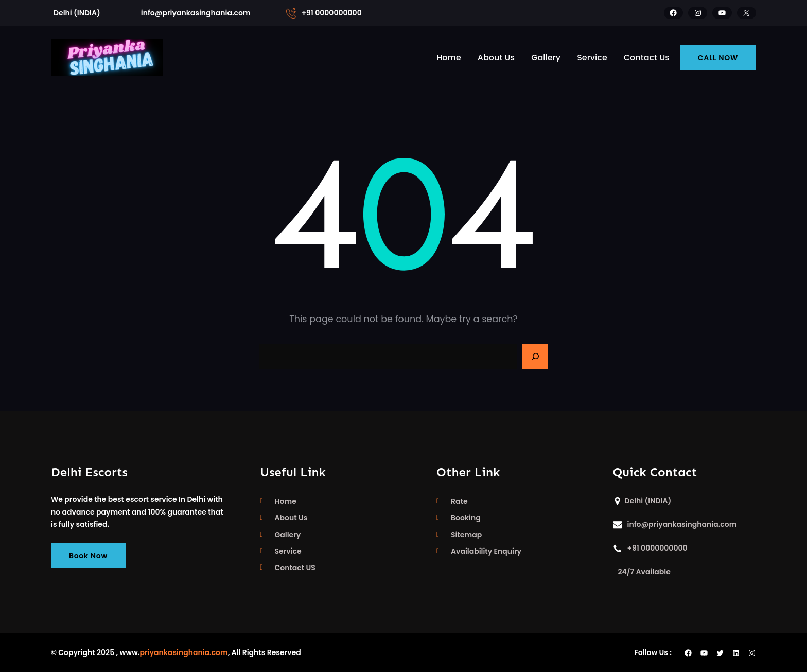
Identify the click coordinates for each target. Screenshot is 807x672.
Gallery (288, 535)
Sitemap (466, 535)
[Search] (535, 357)
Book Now (88, 556)
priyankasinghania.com (183, 652)
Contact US (295, 568)
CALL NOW (718, 58)
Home (286, 501)
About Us (291, 518)
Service (288, 551)
